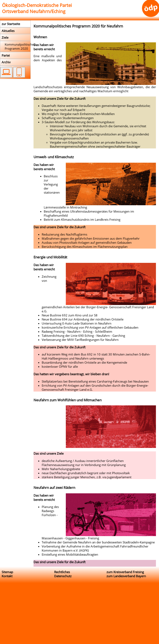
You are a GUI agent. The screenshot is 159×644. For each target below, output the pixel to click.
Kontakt (7, 576)
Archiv (6, 62)
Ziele (5, 37)
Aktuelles (8, 31)
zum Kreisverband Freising (125, 572)
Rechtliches (62, 572)
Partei (6, 55)
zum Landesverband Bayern (126, 576)
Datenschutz (63, 576)
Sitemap (7, 572)
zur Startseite (11, 24)
